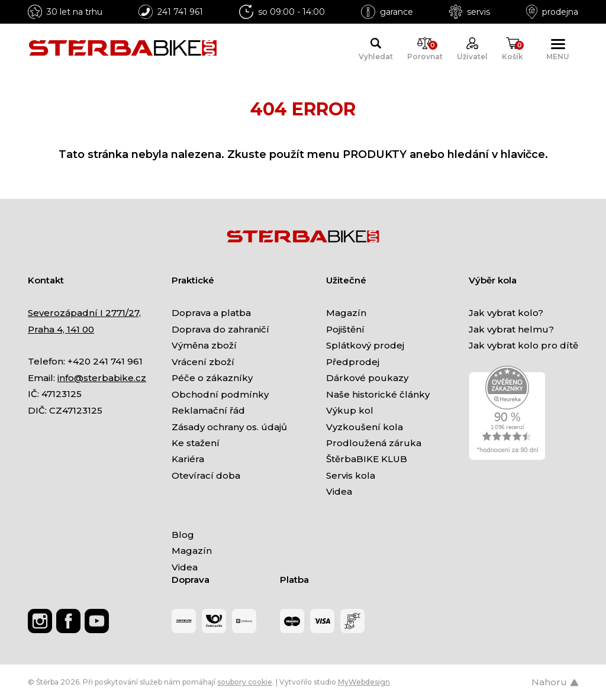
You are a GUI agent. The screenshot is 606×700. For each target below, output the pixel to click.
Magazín (346, 313)
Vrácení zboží (203, 362)
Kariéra (188, 459)
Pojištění (345, 329)
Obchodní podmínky (220, 394)
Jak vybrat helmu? (511, 329)
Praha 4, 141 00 (61, 329)
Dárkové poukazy (367, 378)
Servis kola (351, 475)
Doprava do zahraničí (220, 329)
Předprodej (353, 362)
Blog (183, 535)
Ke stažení (196, 443)
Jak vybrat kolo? (506, 313)
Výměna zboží (204, 345)
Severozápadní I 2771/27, (84, 313)
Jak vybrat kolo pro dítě (523, 345)
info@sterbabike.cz (102, 378)
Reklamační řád (208, 410)
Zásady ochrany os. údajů (229, 427)
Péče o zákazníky (212, 378)
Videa (339, 491)
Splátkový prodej (365, 345)
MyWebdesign (364, 682)
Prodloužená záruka (374, 443)
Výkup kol (350, 410)
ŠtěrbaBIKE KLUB (367, 459)
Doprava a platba (211, 313)
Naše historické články (378, 394)
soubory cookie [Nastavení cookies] (245, 682)
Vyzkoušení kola (365, 427)
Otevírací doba (206, 475)
